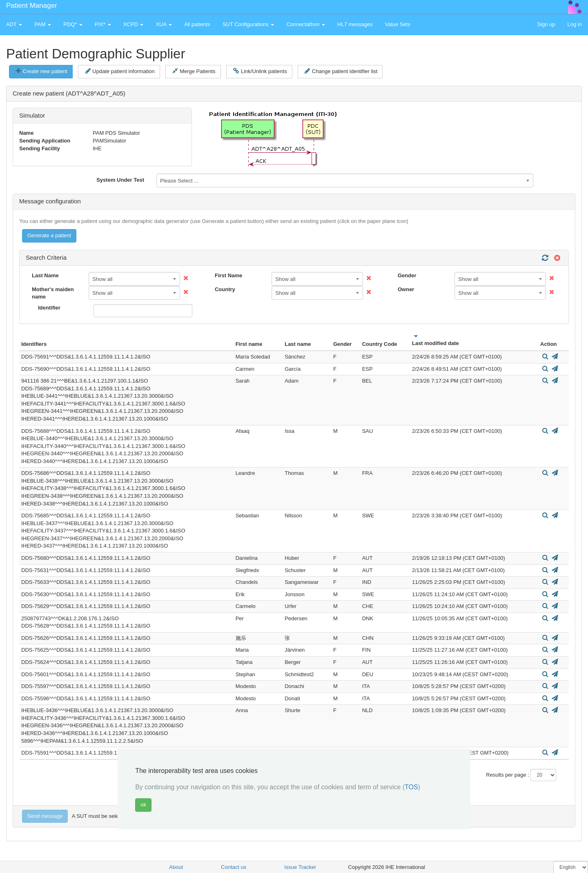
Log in (575, 24)
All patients (197, 24)
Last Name (45, 275)
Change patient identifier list (341, 71)
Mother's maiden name (53, 293)
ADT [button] (14, 24)
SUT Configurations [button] (248, 24)
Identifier (49, 308)
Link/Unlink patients (260, 71)
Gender (407, 275)
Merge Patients (194, 71)
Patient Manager (32, 6)
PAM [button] (43, 24)
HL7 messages (355, 24)
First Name (228, 275)
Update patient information (120, 71)
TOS (411, 787)
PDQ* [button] (73, 24)
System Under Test (120, 180)
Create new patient (42, 71)
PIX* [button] (103, 24)
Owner (406, 289)
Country (225, 289)
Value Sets (398, 24)
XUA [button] (164, 24)
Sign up (546, 24)
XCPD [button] (134, 24)
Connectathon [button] (306, 24)
